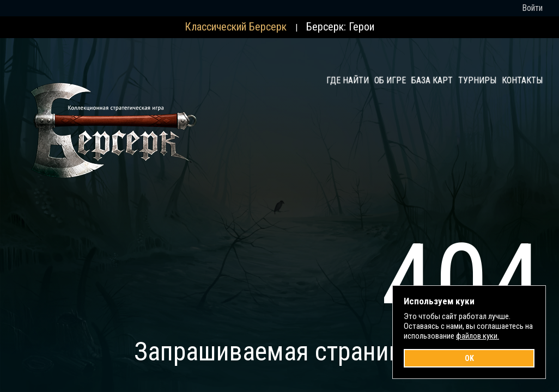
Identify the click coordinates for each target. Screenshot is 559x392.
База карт (432, 80)
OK (469, 358)
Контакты (522, 80)
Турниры (477, 80)
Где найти (348, 80)
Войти (532, 8)
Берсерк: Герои (340, 27)
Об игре (390, 80)
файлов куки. (478, 336)
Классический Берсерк (236, 27)
